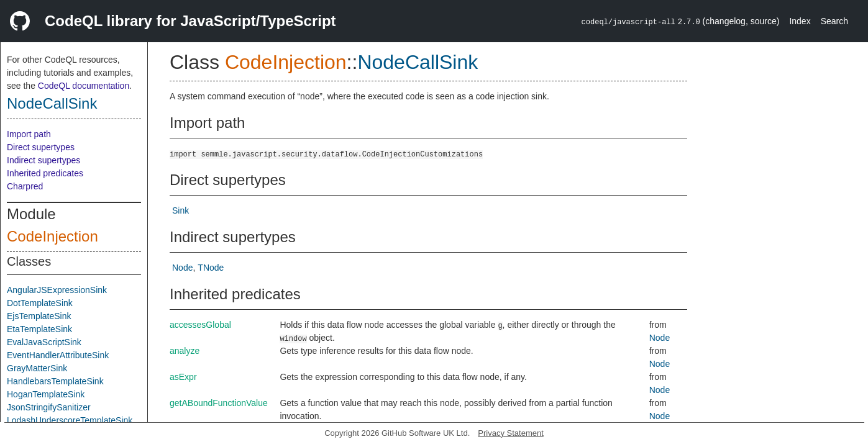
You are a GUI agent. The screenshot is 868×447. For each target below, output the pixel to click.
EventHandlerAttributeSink (58, 355)
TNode (211, 268)
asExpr (183, 377)
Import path (29, 134)
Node (182, 268)
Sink (180, 210)
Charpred (25, 186)
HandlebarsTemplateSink (55, 381)
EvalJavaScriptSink (44, 342)
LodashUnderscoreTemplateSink (70, 420)
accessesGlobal (200, 325)
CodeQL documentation (84, 86)
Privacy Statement (511, 433)
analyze (185, 351)
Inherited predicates (45, 173)
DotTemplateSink (40, 303)
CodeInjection (53, 236)
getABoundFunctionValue (219, 403)
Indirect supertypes (43, 160)
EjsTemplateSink (39, 316)
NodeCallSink (52, 103)
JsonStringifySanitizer (49, 407)
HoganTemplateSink (46, 394)
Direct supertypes (41, 147)
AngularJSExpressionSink (57, 290)
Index (800, 21)
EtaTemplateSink (39, 329)
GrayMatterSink (37, 368)
